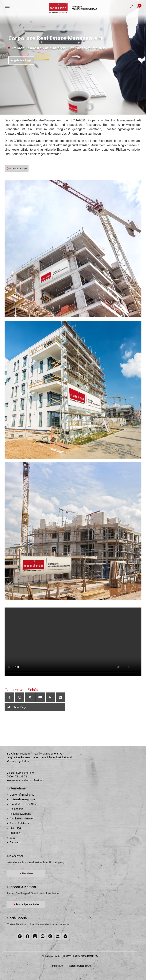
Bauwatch (15, 842)
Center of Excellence (22, 795)
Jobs (13, 838)
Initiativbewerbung (20, 814)
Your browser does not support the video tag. (73, 642)
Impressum (57, 966)
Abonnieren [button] (26, 873)
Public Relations (19, 823)
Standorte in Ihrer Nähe (24, 804)
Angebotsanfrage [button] (17, 169)
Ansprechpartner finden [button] (26, 904)
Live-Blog (15, 828)
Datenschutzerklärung (81, 966)
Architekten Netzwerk (22, 818)
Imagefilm (15, 833)
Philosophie (17, 809)
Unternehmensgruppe (23, 799)
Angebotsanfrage (21, 60)
